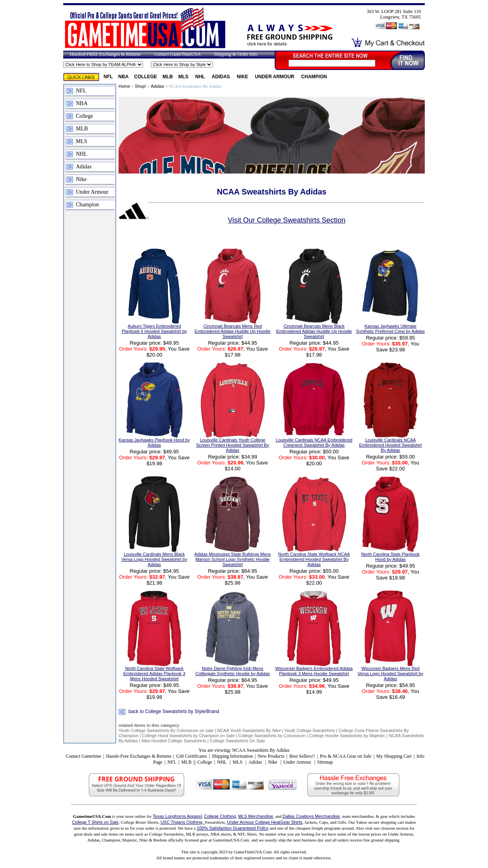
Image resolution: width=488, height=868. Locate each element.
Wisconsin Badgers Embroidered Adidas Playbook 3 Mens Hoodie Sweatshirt (314, 671)
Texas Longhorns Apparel (177, 816)
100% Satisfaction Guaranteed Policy (233, 828)
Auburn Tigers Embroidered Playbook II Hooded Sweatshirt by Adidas (154, 331)
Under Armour (275, 77)
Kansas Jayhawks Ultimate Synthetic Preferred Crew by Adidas (390, 329)
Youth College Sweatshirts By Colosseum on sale (166, 730)
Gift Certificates (192, 756)
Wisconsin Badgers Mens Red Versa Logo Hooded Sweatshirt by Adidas (390, 674)
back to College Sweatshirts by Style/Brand (174, 711)
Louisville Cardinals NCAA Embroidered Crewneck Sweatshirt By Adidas (314, 442)
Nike (243, 77)
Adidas (221, 77)
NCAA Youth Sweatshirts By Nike (249, 730)
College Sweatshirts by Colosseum (272, 736)
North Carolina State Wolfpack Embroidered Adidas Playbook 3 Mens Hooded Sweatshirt (154, 674)
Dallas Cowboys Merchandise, (312, 816)
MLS (184, 77)
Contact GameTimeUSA (177, 54)
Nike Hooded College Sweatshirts (174, 741)
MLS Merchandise (255, 816)
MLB (168, 77)
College (145, 77)
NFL (108, 77)
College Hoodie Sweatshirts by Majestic (347, 736)
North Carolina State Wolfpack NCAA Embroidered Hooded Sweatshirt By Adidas (314, 559)
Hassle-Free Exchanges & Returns (139, 756)
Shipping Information (232, 756)
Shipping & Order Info (236, 54)
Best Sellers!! (302, 756)
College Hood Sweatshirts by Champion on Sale (188, 736)
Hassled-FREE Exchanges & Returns (105, 54)
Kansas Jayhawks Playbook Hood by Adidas (154, 442)
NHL (201, 77)
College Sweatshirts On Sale (237, 741)
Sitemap (325, 762)
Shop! (140, 86)
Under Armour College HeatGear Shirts (265, 822)
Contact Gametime (83, 756)
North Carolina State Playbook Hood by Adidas (390, 557)
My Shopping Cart (394, 756)
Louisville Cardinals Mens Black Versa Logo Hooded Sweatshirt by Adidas (154, 559)
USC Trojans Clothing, (183, 822)
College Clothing (220, 816)
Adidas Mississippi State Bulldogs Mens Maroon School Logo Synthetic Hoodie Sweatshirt (233, 559)
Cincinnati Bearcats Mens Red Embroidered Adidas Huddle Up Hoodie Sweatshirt (233, 331)
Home (124, 86)
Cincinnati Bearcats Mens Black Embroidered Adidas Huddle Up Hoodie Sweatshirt (314, 331)
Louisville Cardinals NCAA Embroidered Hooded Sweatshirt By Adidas (391, 445)
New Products (271, 756)
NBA (123, 77)
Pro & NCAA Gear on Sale (346, 756)
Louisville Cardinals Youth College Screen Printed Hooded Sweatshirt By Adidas (233, 445)
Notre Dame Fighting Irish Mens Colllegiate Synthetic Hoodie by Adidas (232, 671)
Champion (314, 77)
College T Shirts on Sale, (96, 822)
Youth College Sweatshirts (310, 730)
